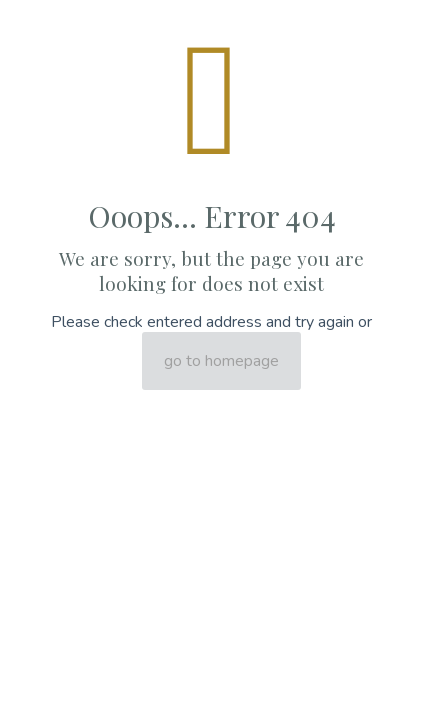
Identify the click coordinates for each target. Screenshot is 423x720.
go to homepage (221, 361)
